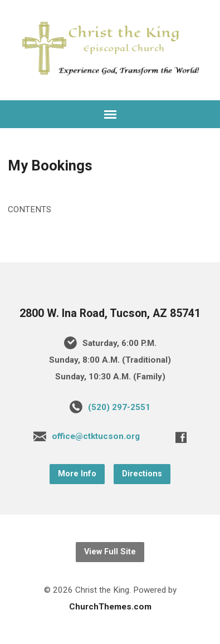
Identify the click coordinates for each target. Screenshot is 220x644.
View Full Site (110, 552)
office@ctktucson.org (96, 436)
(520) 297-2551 (119, 407)
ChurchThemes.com (110, 607)
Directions (142, 474)
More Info (77, 474)
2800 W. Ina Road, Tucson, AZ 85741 (110, 313)
